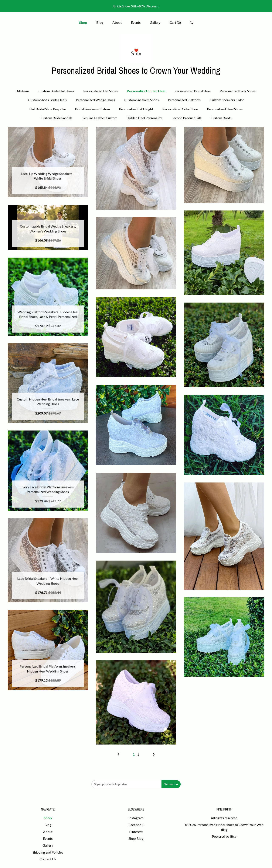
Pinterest (136, 832)
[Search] (192, 23)
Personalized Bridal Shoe (193, 91)
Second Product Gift (187, 118)
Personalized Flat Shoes (101, 91)
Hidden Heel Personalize (144, 118)
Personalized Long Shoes (238, 91)
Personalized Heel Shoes (225, 109)
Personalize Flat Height (136, 109)
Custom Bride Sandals (57, 118)
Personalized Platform (184, 100)
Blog (100, 22)
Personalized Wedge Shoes (96, 100)
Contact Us (48, 859)
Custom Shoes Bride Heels (47, 100)
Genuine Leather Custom (99, 118)
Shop (83, 22)
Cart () (175, 22)
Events (136, 22)
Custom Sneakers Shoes (142, 100)
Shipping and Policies (48, 852)
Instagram (136, 818)
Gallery (155, 22)
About (117, 22)
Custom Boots (221, 118)
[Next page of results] (154, 754)
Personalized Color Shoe (180, 109)
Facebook (136, 825)
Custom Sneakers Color (227, 100)
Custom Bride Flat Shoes (56, 91)
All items (23, 91)
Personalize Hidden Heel (146, 91)
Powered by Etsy (224, 836)
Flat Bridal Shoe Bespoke (48, 109)
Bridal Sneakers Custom (92, 109)
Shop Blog (136, 838)
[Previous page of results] (119, 754)
